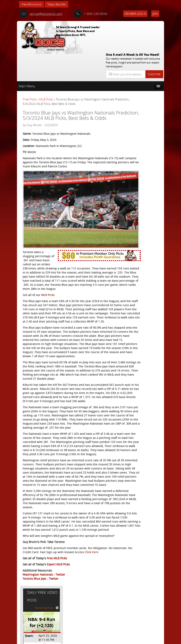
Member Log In (135, 14)
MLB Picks (46, 69)
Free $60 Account (33, 5)
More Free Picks (146, 87)
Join (155, 14)
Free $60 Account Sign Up (143, 160)
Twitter (60, 621)
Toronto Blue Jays (34, 625)
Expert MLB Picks (58, 611)
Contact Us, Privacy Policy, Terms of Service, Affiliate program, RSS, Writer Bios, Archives (115, 639)
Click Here (30, 598)
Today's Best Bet (61, 5)
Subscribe (154, 44)
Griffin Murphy (148, 124)
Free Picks (30, 69)
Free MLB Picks (57, 605)
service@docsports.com (41, 14)
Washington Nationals (38, 621)
